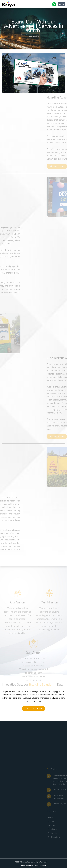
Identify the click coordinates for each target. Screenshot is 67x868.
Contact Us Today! (34, 709)
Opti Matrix (42, 865)
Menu (61, 4)
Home (30, 37)
